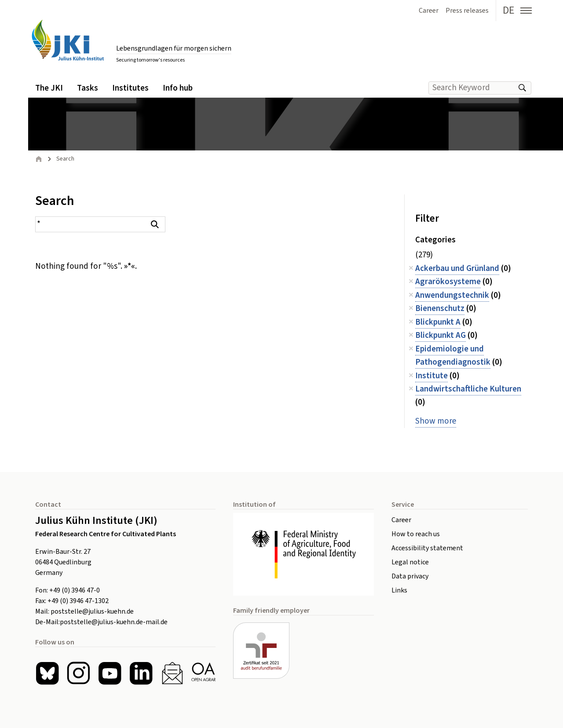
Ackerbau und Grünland (457, 269)
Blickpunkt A (438, 322)
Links (399, 590)
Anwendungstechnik (452, 295)
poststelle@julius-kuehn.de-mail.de (114, 622)
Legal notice (410, 562)
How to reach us (416, 534)
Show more (436, 421)
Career (401, 520)
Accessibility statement (427, 548)
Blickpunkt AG (441, 335)
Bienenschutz (440, 309)
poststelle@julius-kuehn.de (92, 611)
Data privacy (410, 576)
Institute (431, 376)
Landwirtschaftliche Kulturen (468, 389)
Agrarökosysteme (448, 282)
